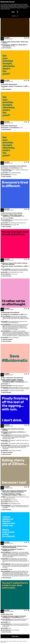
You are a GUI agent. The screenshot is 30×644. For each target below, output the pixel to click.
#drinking (5, 430)
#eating (4, 491)
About (2, 641)
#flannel (5, 547)
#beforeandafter (16, 42)
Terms (5, 642)
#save (4, 378)
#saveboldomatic (18, 378)
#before (5, 42)
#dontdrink (21, 429)
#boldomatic (10, 378)
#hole (4, 614)
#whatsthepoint (13, 84)
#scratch (11, 263)
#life (4, 264)
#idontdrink (14, 429)
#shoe (8, 614)
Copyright (25, 641)
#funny (25, 546)
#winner (20, 263)
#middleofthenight (22, 491)
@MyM (12, 492)
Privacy (2, 642)
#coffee (23, 42)
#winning (25, 263)
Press (18, 641)
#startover (5, 263)
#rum (9, 429)
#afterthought (6, 313)
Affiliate (10, 641)
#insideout (20, 546)
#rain (11, 614)
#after (9, 42)
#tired (4, 213)
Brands (7, 641)
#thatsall (5, 43)
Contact (21, 641)
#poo (27, 42)
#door (11, 546)
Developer (14, 641)
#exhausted (10, 213)
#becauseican (6, 492)
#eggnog (5, 429)
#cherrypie (13, 491)
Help (4, 641)
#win (16, 263)
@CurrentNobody (22, 166)
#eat (8, 491)
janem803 (7, 38)
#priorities (5, 84)
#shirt (15, 546)
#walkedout (6, 546)
